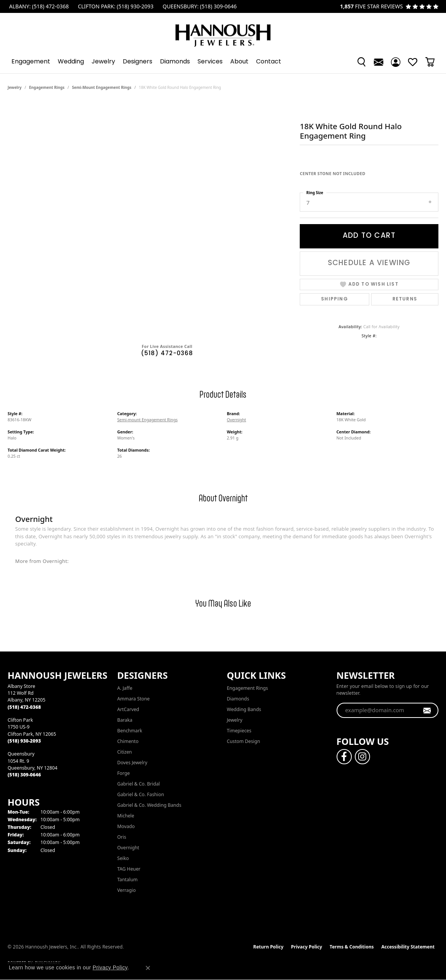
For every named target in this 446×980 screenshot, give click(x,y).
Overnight (236, 420)
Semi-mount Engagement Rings (102, 87)
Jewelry (103, 62)
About (239, 62)
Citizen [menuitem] (125, 752)
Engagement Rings (47, 87)
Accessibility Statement (408, 947)
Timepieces (239, 731)
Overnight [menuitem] (128, 848)
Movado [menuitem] (126, 826)
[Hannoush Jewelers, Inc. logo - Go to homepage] (223, 32)
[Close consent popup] (148, 968)
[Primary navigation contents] (223, 62)
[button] (361, 62)
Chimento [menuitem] (128, 741)
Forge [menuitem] (124, 773)
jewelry (15, 87)
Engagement (31, 62)
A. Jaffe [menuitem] (125, 688)
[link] (38, 6)
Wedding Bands (244, 709)
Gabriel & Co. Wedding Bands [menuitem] (149, 805)
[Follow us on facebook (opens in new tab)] (344, 757)
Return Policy (269, 947)
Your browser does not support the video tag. (150, 130)
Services (210, 62)
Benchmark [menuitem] (130, 731)
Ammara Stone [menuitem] (134, 699)
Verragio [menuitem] (127, 890)
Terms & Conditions (352, 947)
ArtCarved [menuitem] (128, 709)
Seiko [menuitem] (123, 858)
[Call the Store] (24, 707)
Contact (269, 62)
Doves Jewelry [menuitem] (132, 763)
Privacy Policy (307, 947)
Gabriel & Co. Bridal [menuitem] (139, 784)
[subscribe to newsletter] (427, 710)
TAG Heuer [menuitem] (129, 869)
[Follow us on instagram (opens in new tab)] (362, 757)
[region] (150, 216)
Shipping (334, 299)
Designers (138, 62)
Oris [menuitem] (122, 837)
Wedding (71, 62)
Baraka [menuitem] (125, 720)
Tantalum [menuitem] (128, 880)
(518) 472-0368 (167, 354)
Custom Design (244, 741)
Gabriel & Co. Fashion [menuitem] (141, 794)
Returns (405, 299)
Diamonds (175, 62)
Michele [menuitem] (126, 816)
